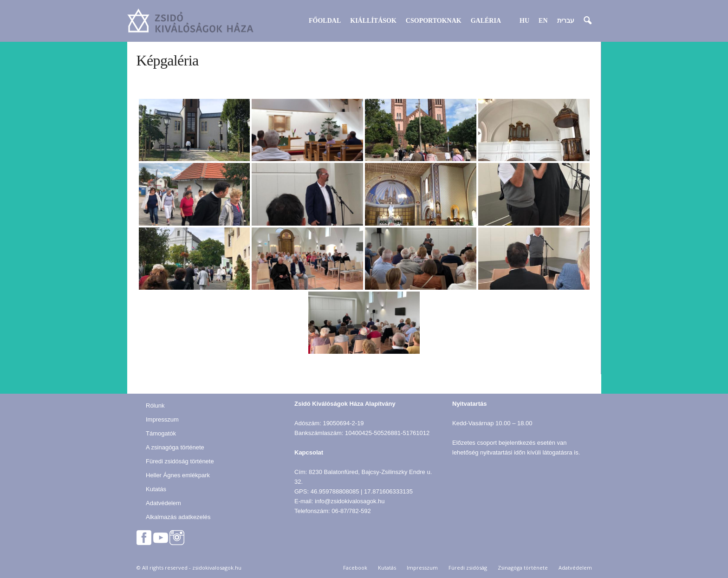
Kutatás (156, 489)
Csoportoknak (434, 21)
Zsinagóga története (523, 568)
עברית (566, 21)
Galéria (486, 21)
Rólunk (155, 406)
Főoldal (325, 21)
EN (543, 21)
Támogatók (161, 433)
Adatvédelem (163, 503)
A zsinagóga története (175, 447)
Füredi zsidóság (468, 568)
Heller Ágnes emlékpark (178, 475)
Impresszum (162, 419)
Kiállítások (373, 21)
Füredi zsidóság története (180, 461)
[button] (587, 21)
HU (524, 21)
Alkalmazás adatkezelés (178, 517)
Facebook (355, 568)
